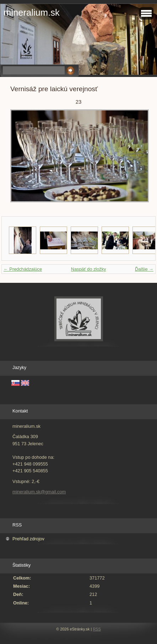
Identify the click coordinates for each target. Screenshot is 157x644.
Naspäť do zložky (89, 269)
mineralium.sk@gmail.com (39, 492)
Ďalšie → (144, 269)
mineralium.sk (32, 12)
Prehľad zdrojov (28, 539)
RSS (97, 629)
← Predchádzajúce (23, 269)
